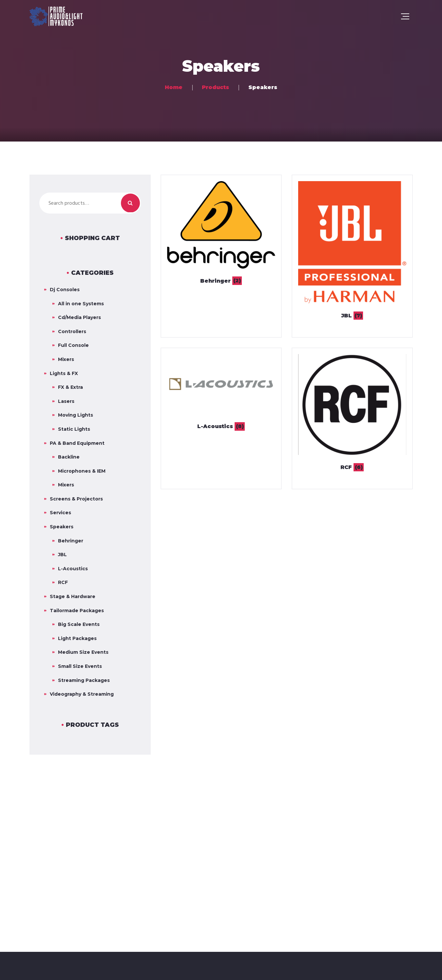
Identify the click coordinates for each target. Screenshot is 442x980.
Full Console (73, 345)
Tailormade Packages (77, 611)
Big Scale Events (79, 624)
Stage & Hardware (73, 596)
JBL (62, 555)
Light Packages (77, 638)
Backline (69, 457)
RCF (63, 582)
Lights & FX (64, 373)
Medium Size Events (83, 652)
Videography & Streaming (82, 694)
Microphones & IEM (82, 471)
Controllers (72, 331)
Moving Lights (76, 415)
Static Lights (74, 429)
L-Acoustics (73, 569)
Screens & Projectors (76, 499)
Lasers (66, 401)
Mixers (66, 359)
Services (60, 513)
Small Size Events (80, 666)
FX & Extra (70, 387)
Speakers (62, 527)
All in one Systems (81, 304)
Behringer (71, 541)
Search (130, 203)
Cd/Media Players (79, 317)
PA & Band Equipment (77, 443)
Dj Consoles (65, 290)
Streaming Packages (84, 680)
